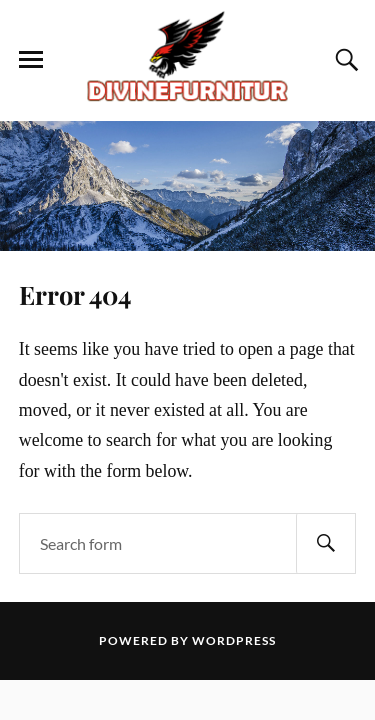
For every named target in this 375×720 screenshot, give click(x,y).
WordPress (234, 640)
